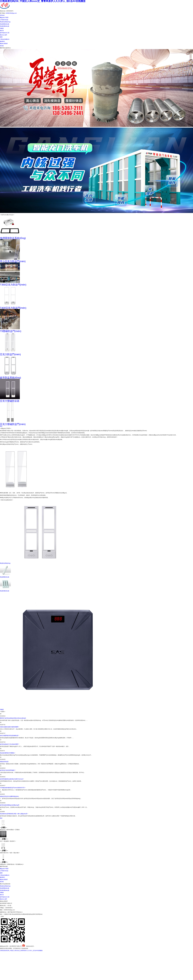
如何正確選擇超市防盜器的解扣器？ (10, 736)
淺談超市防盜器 (4, 762)
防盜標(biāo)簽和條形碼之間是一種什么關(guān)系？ (14, 814)
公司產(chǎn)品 (4, 20)
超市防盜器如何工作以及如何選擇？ (10, 744)
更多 (1, 426)
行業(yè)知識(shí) (5, 39)
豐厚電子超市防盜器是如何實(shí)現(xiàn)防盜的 (13, 718)
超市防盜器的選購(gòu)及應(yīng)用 (10, 805)
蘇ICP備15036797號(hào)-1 (15, 912)
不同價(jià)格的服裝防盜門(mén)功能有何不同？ (13, 788)
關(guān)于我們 (4, 18)
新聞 (1, 37)
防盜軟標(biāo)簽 (5, 26)
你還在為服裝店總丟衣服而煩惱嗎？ (10, 727)
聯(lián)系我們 (4, 44)
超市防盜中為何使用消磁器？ (8, 770)
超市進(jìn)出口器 (5, 33)
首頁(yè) (2, 15)
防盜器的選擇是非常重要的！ (8, 753)
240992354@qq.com (11, 13)
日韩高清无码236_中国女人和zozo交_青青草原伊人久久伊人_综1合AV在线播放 (21, 951)
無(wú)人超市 (4, 35)
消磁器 (2, 28)
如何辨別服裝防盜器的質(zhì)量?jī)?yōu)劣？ (12, 779)
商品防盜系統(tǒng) (5, 22)
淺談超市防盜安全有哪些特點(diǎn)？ (9, 796)
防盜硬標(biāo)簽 (5, 24)
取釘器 (2, 31)
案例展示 (2, 41)
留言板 (2, 46)
